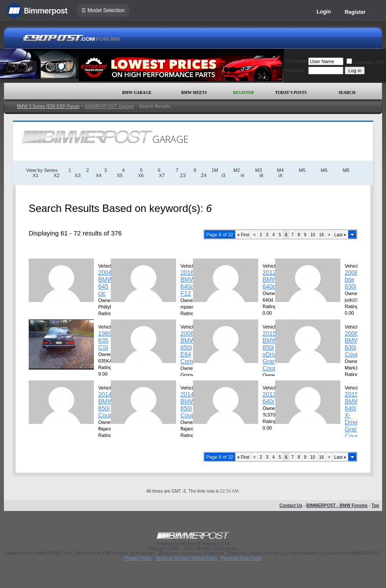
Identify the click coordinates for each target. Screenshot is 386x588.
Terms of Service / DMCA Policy (186, 558)
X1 (35, 175)
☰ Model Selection (103, 10)
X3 (78, 175)
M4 (280, 170)
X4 (98, 175)
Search (347, 93)
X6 (141, 175)
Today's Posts (291, 93)
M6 (324, 170)
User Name (296, 61)
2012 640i (269, 398)
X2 (56, 175)
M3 (258, 170)
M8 (346, 170)
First (243, 235)
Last (340, 235)
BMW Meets (194, 93)
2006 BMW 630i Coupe (354, 344)
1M (215, 170)
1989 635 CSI (105, 340)
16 (321, 235)
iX (281, 175)
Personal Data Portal (241, 558)
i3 (224, 175)
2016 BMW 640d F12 (188, 283)
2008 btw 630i (351, 279)
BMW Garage (137, 93)
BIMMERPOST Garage (110, 106)
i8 (261, 175)
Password (295, 71)
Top (376, 506)
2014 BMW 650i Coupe (107, 405)
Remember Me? (366, 62)
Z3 (183, 175)
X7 (162, 175)
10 (313, 235)
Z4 (204, 175)
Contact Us (291, 506)
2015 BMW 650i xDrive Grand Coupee (273, 351)
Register (355, 12)
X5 (120, 175)
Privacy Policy (138, 558)
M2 (237, 170)
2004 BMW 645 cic (106, 283)
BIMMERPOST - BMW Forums (337, 506)
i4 (242, 175)
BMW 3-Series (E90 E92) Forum (48, 106)
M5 (302, 170)
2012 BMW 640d (270, 279)
